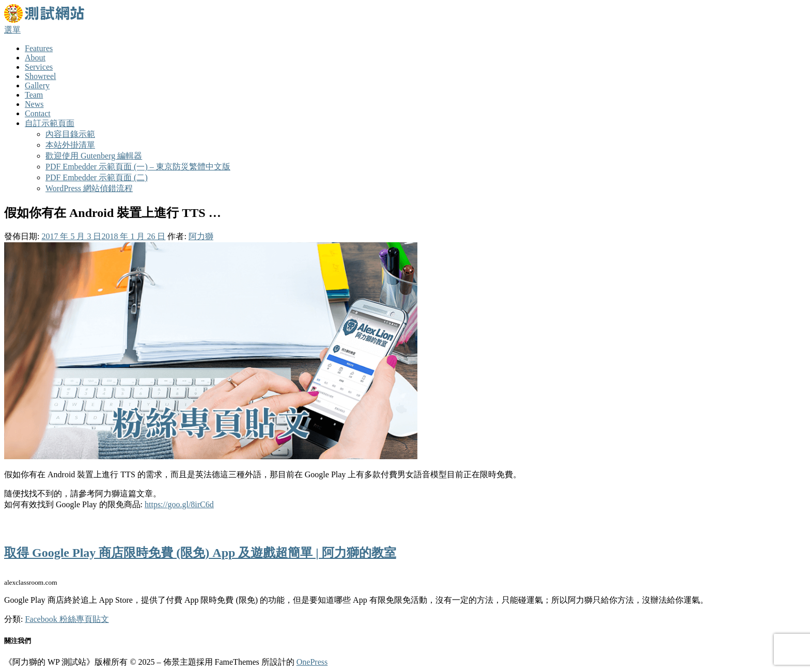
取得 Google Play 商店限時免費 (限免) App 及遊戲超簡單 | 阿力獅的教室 (200, 553)
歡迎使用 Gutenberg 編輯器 (94, 156)
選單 (12, 30)
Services (39, 67)
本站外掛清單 (70, 145)
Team (34, 95)
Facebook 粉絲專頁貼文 (67, 619)
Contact (38, 113)
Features (39, 48)
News (34, 104)
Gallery (37, 85)
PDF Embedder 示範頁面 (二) (97, 177)
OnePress (312, 662)
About (35, 58)
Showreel (40, 76)
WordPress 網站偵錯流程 (89, 188)
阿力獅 (201, 236)
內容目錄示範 (70, 134)
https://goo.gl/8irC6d (179, 504)
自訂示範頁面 (50, 123)
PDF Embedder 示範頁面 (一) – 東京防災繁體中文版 (138, 167)
